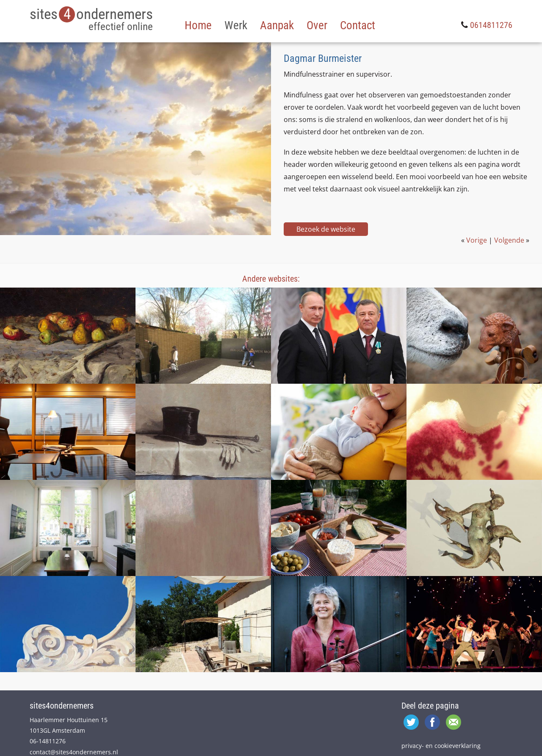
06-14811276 (48, 741)
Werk (236, 25)
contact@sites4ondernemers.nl (74, 752)
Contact (358, 25)
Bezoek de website (326, 229)
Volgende (509, 240)
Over (317, 25)
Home (198, 25)
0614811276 (491, 25)
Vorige (477, 240)
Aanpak (277, 25)
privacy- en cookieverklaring (441, 746)
